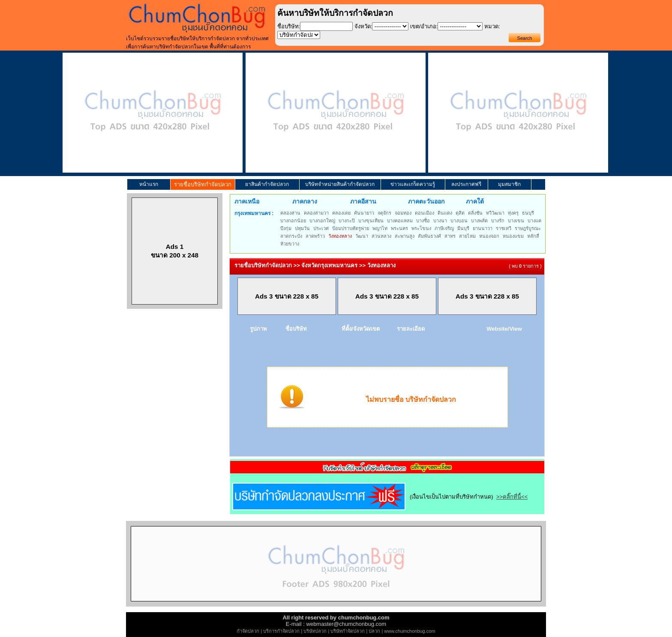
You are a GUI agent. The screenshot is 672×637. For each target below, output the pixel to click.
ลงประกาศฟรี (466, 184)
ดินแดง (445, 213)
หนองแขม (513, 236)
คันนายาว (364, 213)
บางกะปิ (347, 221)
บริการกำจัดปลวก (281, 631)
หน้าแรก (149, 184)
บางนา (440, 221)
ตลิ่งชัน (475, 213)
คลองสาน (290, 213)
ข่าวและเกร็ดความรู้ (413, 184)
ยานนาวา (483, 228)
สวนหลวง (381, 236)
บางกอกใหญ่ (322, 221)
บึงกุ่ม (286, 228)
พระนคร (399, 228)
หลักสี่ (533, 236)
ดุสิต (460, 213)
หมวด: (492, 26)
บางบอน (459, 221)
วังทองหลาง (340, 236)
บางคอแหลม (400, 221)
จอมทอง (403, 213)
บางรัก (498, 221)
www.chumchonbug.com (409, 631)
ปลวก (374, 631)
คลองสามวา (316, 213)
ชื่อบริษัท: (289, 26)
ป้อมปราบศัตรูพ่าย (351, 228)
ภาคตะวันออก (426, 201)
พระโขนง (421, 228)
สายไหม (467, 236)
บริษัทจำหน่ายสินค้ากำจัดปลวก (340, 184)
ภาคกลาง (305, 201)
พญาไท (380, 228)
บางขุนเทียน (371, 221)
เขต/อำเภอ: (424, 26)
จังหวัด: (363, 26)
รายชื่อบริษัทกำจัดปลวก (203, 184)
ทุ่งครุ (513, 213)
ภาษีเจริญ (444, 228)
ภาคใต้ (475, 201)
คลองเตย (341, 213)
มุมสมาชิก (509, 184)
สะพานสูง (405, 236)
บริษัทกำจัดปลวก (348, 631)
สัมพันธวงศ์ (429, 236)
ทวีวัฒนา (495, 213)
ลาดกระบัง (291, 236)
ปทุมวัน (302, 228)
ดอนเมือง (424, 213)
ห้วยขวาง (290, 244)
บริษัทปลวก (315, 631)
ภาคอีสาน (363, 201)
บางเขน (516, 221)
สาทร (450, 236)
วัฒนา (362, 236)
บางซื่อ (423, 221)
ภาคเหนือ (247, 201)
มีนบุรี (463, 228)
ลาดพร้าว (315, 236)
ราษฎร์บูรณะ (528, 228)
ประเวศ (321, 228)
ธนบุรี (528, 213)
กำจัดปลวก (248, 631)
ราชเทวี (504, 228)
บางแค (534, 221)
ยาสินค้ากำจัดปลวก (267, 184)
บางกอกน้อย (293, 221)
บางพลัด (479, 221)
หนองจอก (489, 236)
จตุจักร (384, 213)
